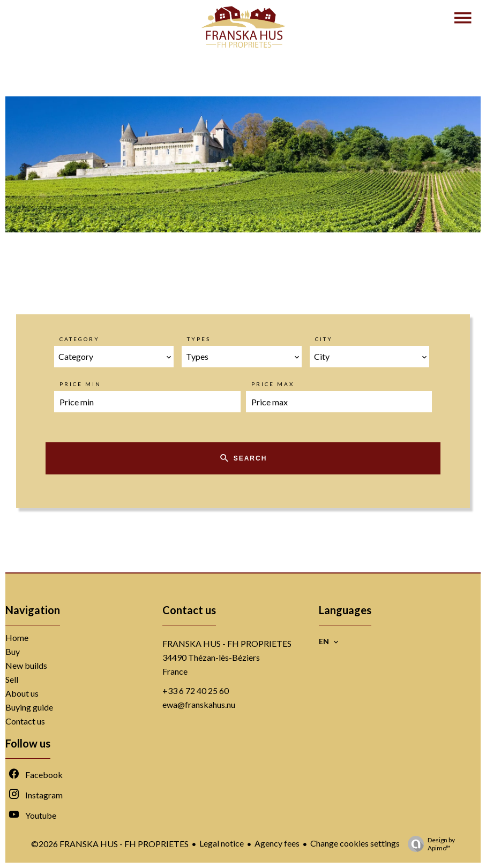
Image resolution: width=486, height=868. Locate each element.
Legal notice (222, 843)
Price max (273, 384)
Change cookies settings (355, 843)
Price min (80, 384)
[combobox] (114, 357)
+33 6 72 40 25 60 (196, 690)
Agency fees (277, 843)
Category (80, 339)
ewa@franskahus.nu (199, 704)
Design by (429, 844)
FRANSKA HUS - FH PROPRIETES (227, 643)
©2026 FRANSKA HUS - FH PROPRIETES (110, 844)
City (324, 339)
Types (199, 339)
